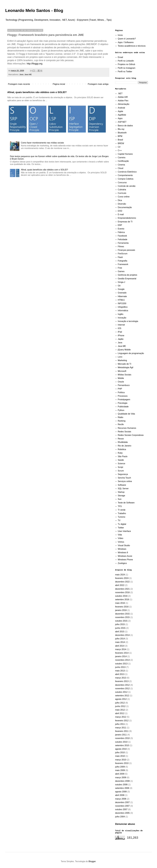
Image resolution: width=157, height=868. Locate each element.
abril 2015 (120, 632)
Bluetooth (122, 133)
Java (21, 74)
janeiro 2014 (121, 656)
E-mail (121, 214)
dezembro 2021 (122, 589)
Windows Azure (125, 556)
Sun (120, 499)
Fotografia (122, 261)
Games (121, 271)
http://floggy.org (35, 64)
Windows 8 (123, 553)
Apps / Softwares (126, 42)
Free (120, 268)
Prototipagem (124, 400)
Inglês (121, 314)
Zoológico (122, 563)
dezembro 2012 (122, 685)
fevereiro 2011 (122, 731)
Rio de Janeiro (124, 446)
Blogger (92, 861)
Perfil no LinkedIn (126, 61)
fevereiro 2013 (122, 681)
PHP (120, 389)
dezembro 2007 (122, 802)
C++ (120, 150)
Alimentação (124, 104)
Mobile (121, 378)
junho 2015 (120, 628)
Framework (123, 264)
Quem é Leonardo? (127, 39)
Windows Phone (125, 560)
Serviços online (125, 481)
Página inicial (59, 84)
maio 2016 (120, 603)
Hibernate (122, 296)
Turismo (121, 517)
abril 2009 (120, 774)
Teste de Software (126, 503)
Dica (120, 200)
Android (121, 108)
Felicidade (123, 239)
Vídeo (120, 538)
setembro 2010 (122, 745)
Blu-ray (121, 129)
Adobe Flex (123, 101)
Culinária (122, 190)
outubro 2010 (121, 742)
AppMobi (122, 115)
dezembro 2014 (122, 635)
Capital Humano (125, 154)
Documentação (125, 207)
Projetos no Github (126, 64)
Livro (120, 357)
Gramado (122, 293)
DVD (120, 211)
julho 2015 (120, 624)
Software (122, 485)
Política (121, 392)
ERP (120, 225)
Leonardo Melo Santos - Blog (34, 10)
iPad (120, 332)
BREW (121, 143)
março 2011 (121, 728)
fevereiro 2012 (122, 721)
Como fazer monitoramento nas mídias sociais (42, 143)
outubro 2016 (121, 596)
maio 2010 (120, 756)
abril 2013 (120, 674)
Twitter (121, 528)
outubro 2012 (121, 692)
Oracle (121, 382)
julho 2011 (120, 724)
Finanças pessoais (126, 250)
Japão (121, 339)
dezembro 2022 (122, 582)
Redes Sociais (124, 432)
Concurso (122, 183)
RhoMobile (123, 442)
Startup (121, 492)
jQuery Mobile (124, 350)
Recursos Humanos (127, 428)
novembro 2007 (122, 806)
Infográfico (123, 307)
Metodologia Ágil (125, 367)
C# (119, 147)
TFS (120, 506)
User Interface (124, 531)
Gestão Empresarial (127, 279)
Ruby (120, 453)
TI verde (122, 510)
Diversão (122, 204)
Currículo (122, 193)
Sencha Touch (124, 478)
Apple (120, 111)
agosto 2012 (121, 699)
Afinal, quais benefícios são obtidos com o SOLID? (37, 92)
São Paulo (123, 456)
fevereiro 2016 (122, 607)
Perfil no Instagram (127, 68)
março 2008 (121, 799)
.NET (120, 94)
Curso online (124, 197)
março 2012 (121, 717)
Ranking (122, 421)
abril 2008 (120, 795)
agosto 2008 (121, 792)
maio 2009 (120, 770)
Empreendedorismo (127, 218)
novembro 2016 (122, 592)
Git (119, 286)
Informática (123, 311)
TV (119, 520)
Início (120, 35)
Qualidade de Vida (126, 414)
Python (121, 410)
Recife (121, 424)
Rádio (120, 417)
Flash (120, 257)
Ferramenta (123, 243)
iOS (120, 328)
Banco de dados (125, 126)
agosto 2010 (121, 749)
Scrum (121, 471)
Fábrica (121, 232)
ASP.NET (122, 122)
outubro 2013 (121, 664)
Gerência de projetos (127, 275)
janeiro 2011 (121, 735)
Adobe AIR (123, 97)
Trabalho (122, 513)
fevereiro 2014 (122, 653)
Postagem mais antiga (98, 84)
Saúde (121, 460)
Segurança (123, 474)
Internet (121, 325)
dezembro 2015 (122, 614)
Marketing (122, 360)
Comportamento (125, 175)
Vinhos (121, 542)
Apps (120, 118)
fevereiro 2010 (122, 763)
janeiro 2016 (121, 610)
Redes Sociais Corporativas (131, 435)
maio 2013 (120, 671)
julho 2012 (120, 703)
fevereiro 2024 (122, 578)
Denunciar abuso (125, 824)
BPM (120, 136)
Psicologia (123, 403)
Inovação (122, 318)
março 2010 (121, 760)
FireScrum (123, 254)
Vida (120, 535)
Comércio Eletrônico (127, 172)
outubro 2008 (121, 785)
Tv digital (122, 524)
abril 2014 (120, 646)
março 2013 (121, 678)
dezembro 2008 (122, 781)
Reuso (121, 439)
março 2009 (121, 777)
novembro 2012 (122, 688)
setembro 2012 (122, 696)
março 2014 (121, 649)
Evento (121, 229)
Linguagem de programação (131, 353)
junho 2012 (120, 706)
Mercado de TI (124, 364)
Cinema (121, 165)
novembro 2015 (122, 617)
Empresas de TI (125, 222)
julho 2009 (120, 767)
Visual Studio (124, 545)
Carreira (122, 158)
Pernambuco (124, 385)
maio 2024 (120, 575)
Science (121, 464)
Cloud (120, 168)
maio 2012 (120, 710)
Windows (122, 549)
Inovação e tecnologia (128, 321)
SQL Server (123, 489)
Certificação (123, 161)
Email (120, 57)
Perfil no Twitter (125, 72)
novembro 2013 (122, 660)
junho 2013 (120, 667)
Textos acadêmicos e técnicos (132, 46)
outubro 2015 (121, 621)
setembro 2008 (122, 788)
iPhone (121, 336)
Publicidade (123, 407)
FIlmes (121, 247)
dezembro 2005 (122, 813)
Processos (123, 396)
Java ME (28, 74)
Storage (121, 496)
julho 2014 (120, 639)
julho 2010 (120, 752)
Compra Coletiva (126, 179)
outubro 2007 (121, 809)
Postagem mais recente (19, 84)
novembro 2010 (122, 738)
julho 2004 (120, 817)
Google (121, 289)
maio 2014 (120, 642)
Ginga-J (121, 282)
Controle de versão (127, 186)
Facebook (122, 236)
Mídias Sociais (124, 375)
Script (120, 467)
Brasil (120, 140)
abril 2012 (120, 713)
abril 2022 (120, 585)
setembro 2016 (122, 599)
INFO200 (122, 303)
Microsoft (122, 371)
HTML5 (121, 300)
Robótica (122, 449)
